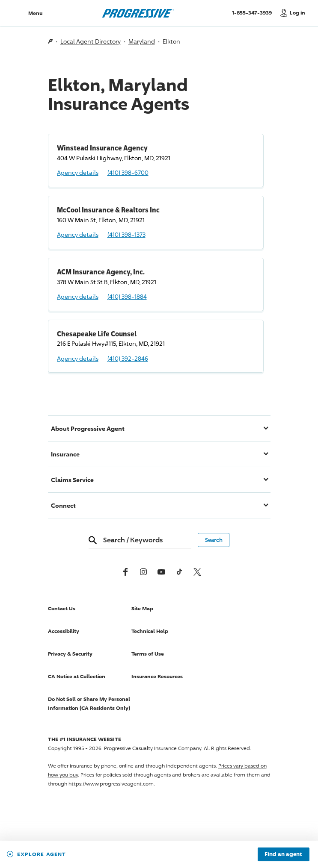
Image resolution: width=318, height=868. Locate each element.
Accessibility (64, 631)
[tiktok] (179, 572)
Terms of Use (148, 654)
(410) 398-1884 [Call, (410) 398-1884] (127, 296)
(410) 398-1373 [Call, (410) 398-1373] (126, 234)
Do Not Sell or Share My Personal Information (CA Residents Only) (89, 703)
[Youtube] (161, 572)
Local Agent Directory (91, 41)
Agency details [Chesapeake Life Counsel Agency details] (78, 358)
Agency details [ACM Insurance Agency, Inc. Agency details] (78, 296)
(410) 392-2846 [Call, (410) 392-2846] (128, 358)
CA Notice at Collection (77, 676)
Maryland (142, 41)
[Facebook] (125, 572)
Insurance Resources (157, 676)
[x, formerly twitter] (197, 572)
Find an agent (283, 854)
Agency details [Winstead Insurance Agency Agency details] (78, 172)
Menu (35, 13)
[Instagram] (143, 572)
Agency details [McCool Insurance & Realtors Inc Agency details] (78, 234)
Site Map (142, 608)
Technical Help (150, 631)
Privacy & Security (70, 654)
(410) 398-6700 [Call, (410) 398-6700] (128, 172)
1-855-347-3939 (254, 12)
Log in (297, 13)
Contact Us (62, 608)
